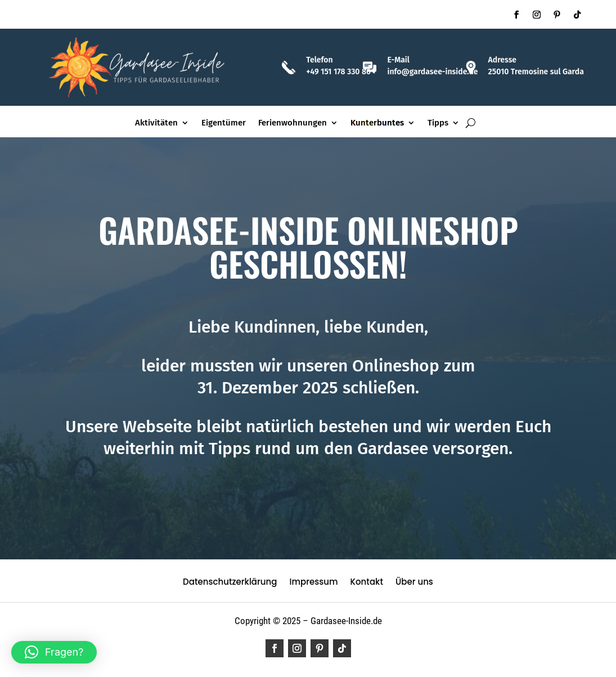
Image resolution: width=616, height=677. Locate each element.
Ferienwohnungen (293, 123)
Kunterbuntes (377, 123)
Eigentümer (224, 123)
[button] (54, 652)
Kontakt (367, 583)
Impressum (313, 583)
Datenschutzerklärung (230, 583)
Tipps (438, 123)
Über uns (414, 583)
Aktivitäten (156, 123)
